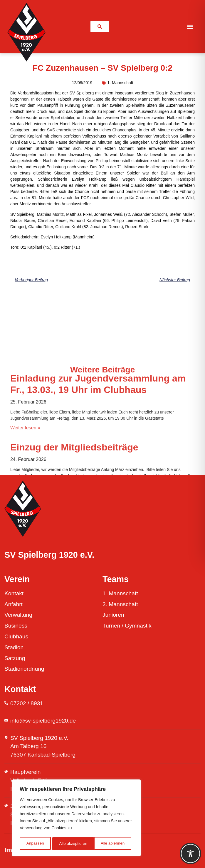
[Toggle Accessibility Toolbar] (190, 853)
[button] (190, 27)
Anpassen (35, 844)
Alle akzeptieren (112, 844)
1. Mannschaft (120, 83)
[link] (100, 27)
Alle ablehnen (71, 844)
